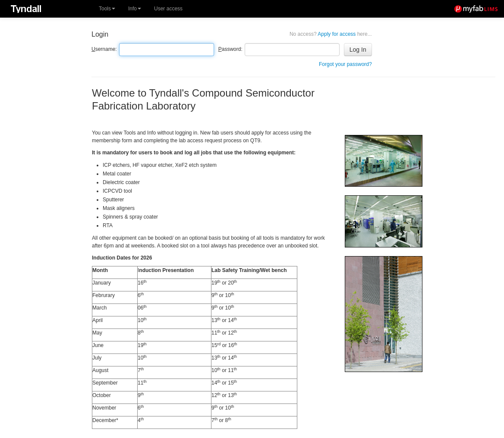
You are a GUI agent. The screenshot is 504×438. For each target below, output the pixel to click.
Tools (107, 9)
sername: (104, 49)
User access (168, 9)
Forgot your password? (345, 64)
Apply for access (331, 34)
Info (135, 9)
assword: (230, 49)
